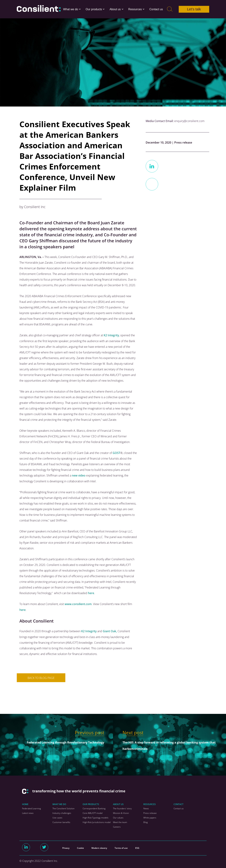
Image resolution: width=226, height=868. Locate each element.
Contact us (156, 9)
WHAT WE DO (59, 804)
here (91, 593)
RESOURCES (150, 804)
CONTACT (179, 804)
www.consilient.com (78, 604)
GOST (116, 453)
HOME (25, 804)
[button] (80, 9)
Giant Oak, (110, 631)
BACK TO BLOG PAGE (41, 677)
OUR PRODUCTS (91, 804)
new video (79, 475)
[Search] (170, 9)
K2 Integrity (111, 335)
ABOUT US (118, 804)
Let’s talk (194, 9)
